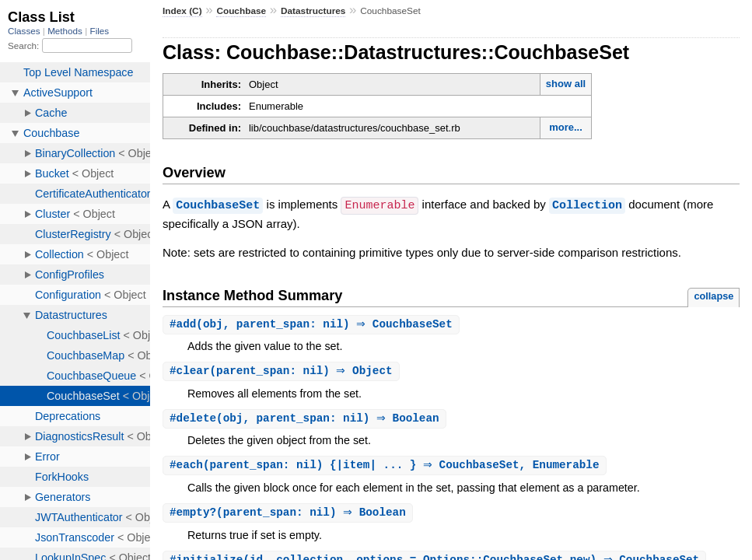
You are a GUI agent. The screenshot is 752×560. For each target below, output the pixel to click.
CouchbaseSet (218, 205)
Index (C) (182, 11)
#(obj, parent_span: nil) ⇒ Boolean (306, 420)
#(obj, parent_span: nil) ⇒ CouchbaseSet (313, 324)
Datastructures (313, 11)
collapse (714, 295)
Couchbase (241, 11)
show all (566, 84)
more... (566, 127)
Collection (587, 205)
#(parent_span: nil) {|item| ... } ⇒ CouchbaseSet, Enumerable (386, 467)
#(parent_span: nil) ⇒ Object (283, 371)
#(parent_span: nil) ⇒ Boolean (290, 515)
